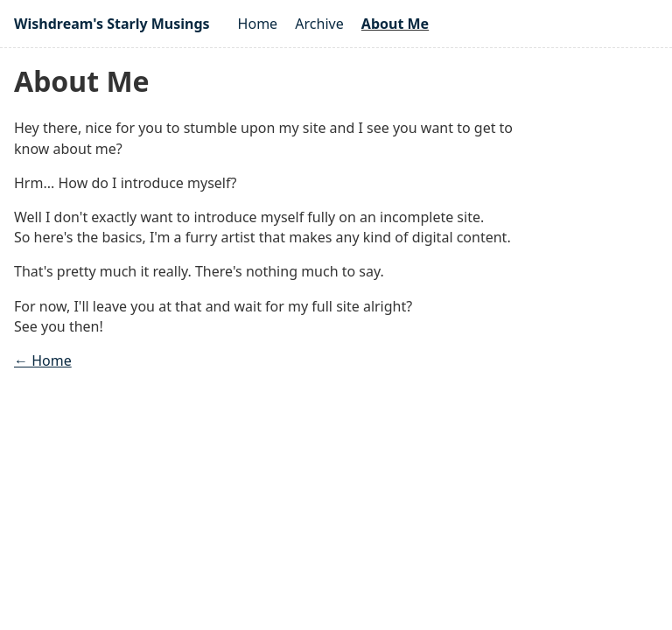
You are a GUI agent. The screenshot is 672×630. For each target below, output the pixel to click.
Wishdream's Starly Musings (112, 24)
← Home (43, 360)
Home (258, 24)
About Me (395, 24)
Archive (319, 24)
